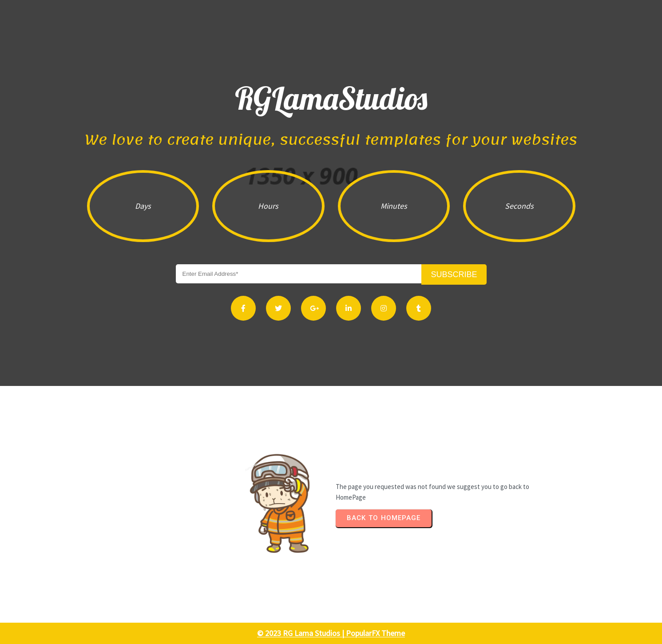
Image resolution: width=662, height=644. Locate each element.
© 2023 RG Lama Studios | (301, 633)
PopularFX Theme (375, 633)
